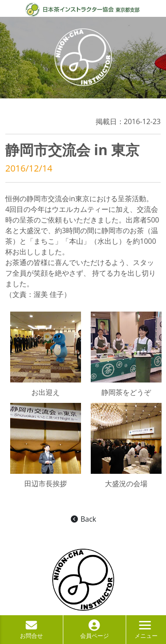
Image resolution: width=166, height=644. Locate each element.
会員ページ (95, 631)
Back (83, 519)
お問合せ (31, 631)
